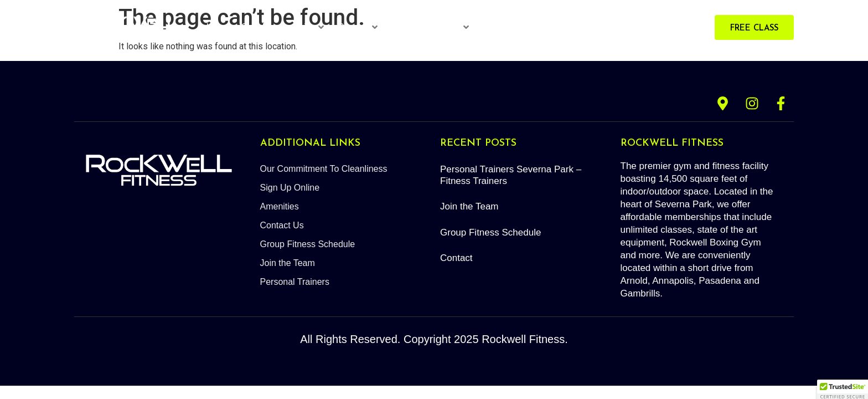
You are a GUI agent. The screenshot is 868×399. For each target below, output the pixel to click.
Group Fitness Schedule (308, 244)
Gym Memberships (282, 27)
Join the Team (288, 263)
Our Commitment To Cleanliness (324, 169)
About (578, 27)
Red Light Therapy (519, 27)
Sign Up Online (290, 188)
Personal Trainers (430, 27)
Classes (358, 27)
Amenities (280, 206)
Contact (456, 258)
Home (218, 27)
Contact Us (282, 225)
